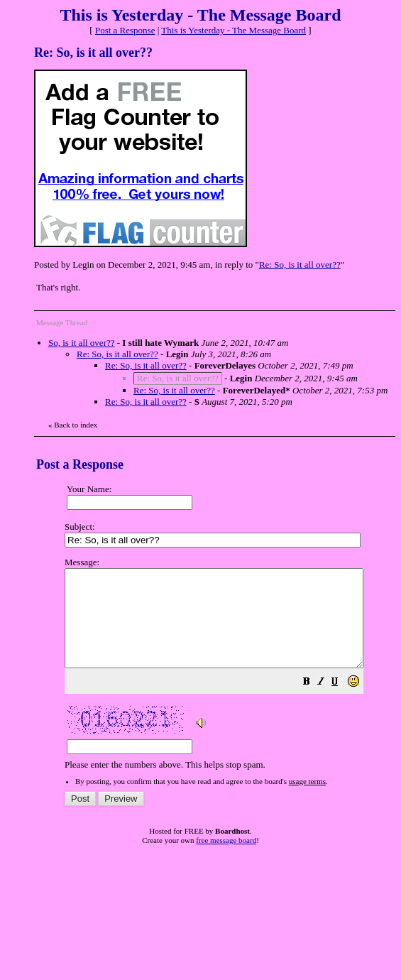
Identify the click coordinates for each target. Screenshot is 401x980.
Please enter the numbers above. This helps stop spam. (232, 673)
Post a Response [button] (125, 30)
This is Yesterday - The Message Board (234, 30)
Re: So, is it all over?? (300, 265)
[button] (342, 703)
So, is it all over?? (82, 343)
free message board (226, 859)
